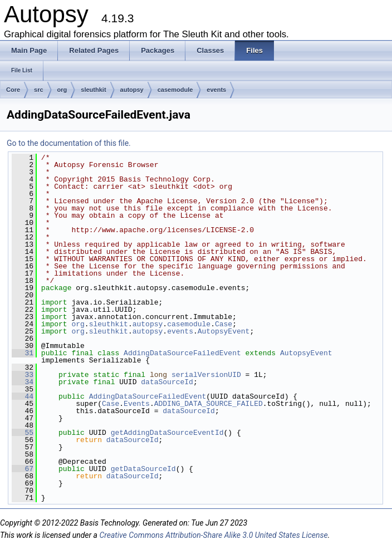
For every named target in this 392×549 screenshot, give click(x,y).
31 (23, 353)
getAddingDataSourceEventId (167, 433)
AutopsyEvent (224, 331)
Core (13, 90)
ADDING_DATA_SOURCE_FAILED (209, 404)
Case (224, 324)
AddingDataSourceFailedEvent (182, 353)
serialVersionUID (206, 375)
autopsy (132, 90)
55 (23, 433)
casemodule (175, 90)
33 (23, 375)
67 (23, 469)
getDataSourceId (143, 469)
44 (23, 396)
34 (23, 382)
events (216, 90)
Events (137, 404)
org (62, 90)
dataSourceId (167, 382)
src (39, 90)
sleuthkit (93, 90)
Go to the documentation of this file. (69, 143)
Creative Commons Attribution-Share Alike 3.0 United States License (213, 535)
